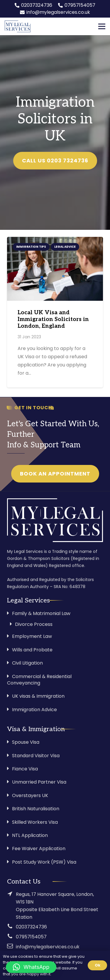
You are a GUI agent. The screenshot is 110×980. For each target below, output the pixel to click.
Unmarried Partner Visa (39, 782)
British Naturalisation (36, 809)
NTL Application (30, 835)
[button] (31, 967)
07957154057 (31, 937)
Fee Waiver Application (39, 849)
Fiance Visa (25, 769)
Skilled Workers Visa (35, 822)
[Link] (18, 26)
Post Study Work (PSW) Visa (44, 862)
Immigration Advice (34, 710)
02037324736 (31, 927)
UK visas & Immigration (38, 696)
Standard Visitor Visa (36, 756)
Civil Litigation (27, 663)
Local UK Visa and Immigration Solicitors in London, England (53, 319)
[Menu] (102, 26)
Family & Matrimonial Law (41, 613)
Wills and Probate (32, 650)
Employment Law (32, 636)
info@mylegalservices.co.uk (48, 947)
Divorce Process (34, 624)
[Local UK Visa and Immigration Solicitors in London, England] (55, 269)
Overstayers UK (30, 795)
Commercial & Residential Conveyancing (39, 680)
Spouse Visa (26, 742)
